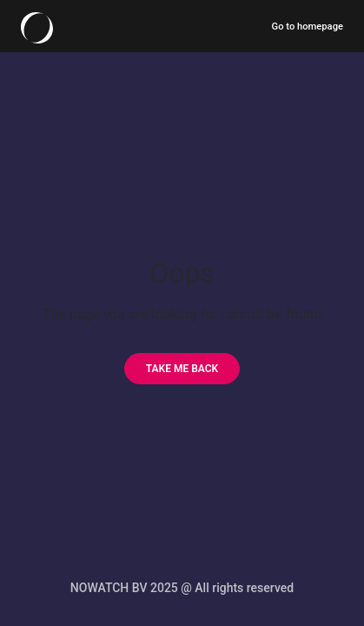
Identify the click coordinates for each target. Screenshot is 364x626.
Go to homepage (308, 27)
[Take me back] (182, 369)
